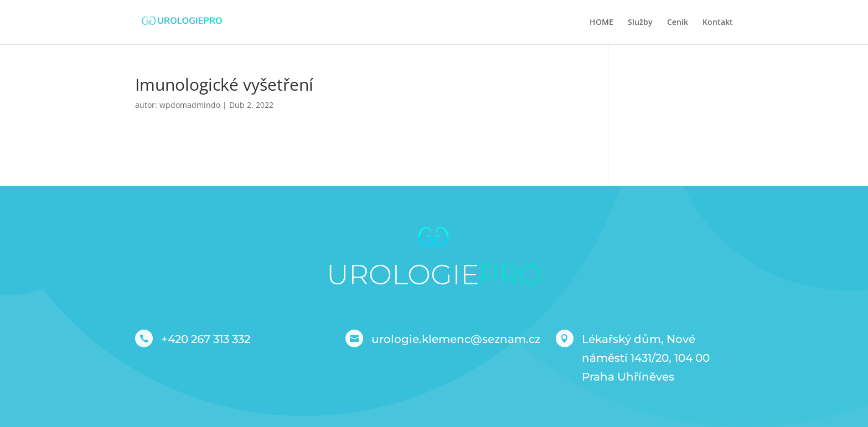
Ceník (678, 23)
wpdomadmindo (190, 105)
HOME (601, 23)
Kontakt (718, 23)
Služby (640, 23)
